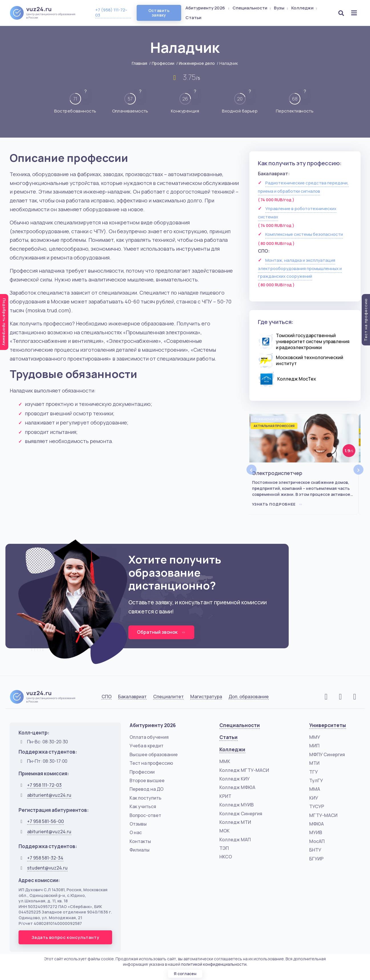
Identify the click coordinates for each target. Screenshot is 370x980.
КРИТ (225, 796)
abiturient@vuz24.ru (49, 795)
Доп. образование (249, 697)
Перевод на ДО (146, 789)
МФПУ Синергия (327, 754)
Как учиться (143, 806)
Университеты (328, 725)
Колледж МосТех (297, 379)
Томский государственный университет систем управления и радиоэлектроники (313, 341)
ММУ (315, 737)
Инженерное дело (197, 63)
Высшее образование (154, 754)
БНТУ (315, 850)
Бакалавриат (132, 697)
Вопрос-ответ (145, 815)
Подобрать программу (4, 322)
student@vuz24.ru (47, 868)
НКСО (226, 857)
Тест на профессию (151, 763)
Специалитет (168, 697)
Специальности (252, 8)
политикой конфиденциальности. (214, 964)
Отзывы (138, 824)
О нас (136, 832)
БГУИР (316, 859)
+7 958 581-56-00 (46, 821)
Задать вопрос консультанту (65, 937)
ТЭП (224, 848)
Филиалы (139, 850)
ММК (225, 761)
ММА (315, 789)
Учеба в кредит (146, 746)
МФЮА (317, 824)
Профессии (163, 63)
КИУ (314, 798)
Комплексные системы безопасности (304, 234)
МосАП (317, 841)
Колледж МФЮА (237, 787)
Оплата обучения (149, 737)
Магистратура (206, 697)
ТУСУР (317, 806)
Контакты (140, 841)
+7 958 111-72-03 (44, 785)
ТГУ (314, 772)
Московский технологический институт (310, 360)
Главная (139, 63)
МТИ (314, 763)
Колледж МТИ (235, 822)
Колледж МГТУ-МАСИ (244, 770)
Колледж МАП (235, 840)
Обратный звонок (161, 632)
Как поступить (145, 798)
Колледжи (305, 8)
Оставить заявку (159, 13)
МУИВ (316, 832)
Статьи (193, 18)
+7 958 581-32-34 (45, 858)
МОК (225, 831)
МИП (314, 746)
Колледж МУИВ (236, 805)
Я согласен (185, 974)
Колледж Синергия (241, 814)
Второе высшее (147, 780)
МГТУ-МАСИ (323, 815)
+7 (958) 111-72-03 (111, 12)
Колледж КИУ (234, 779)
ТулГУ (316, 780)
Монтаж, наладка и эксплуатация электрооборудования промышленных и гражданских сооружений (300, 268)
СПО (107, 697)
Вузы (281, 8)
